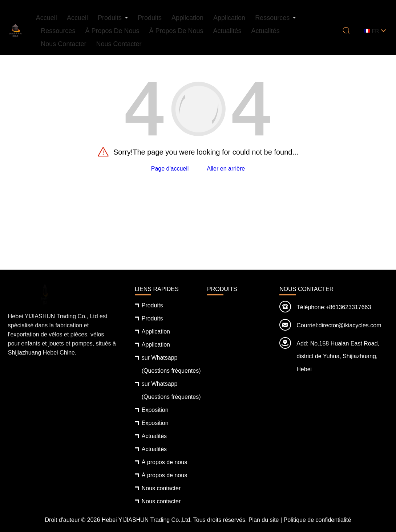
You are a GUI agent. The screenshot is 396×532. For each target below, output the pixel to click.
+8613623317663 (348, 307)
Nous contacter (63, 44)
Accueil (47, 18)
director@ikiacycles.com (350, 325)
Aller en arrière (226, 169)
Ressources (272, 18)
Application (187, 18)
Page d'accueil (170, 169)
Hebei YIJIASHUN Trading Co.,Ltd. (147, 520)
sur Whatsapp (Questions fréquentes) (171, 364)
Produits (110, 18)
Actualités (227, 31)
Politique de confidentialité (318, 520)
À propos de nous (112, 31)
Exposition (155, 410)
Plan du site (264, 520)
